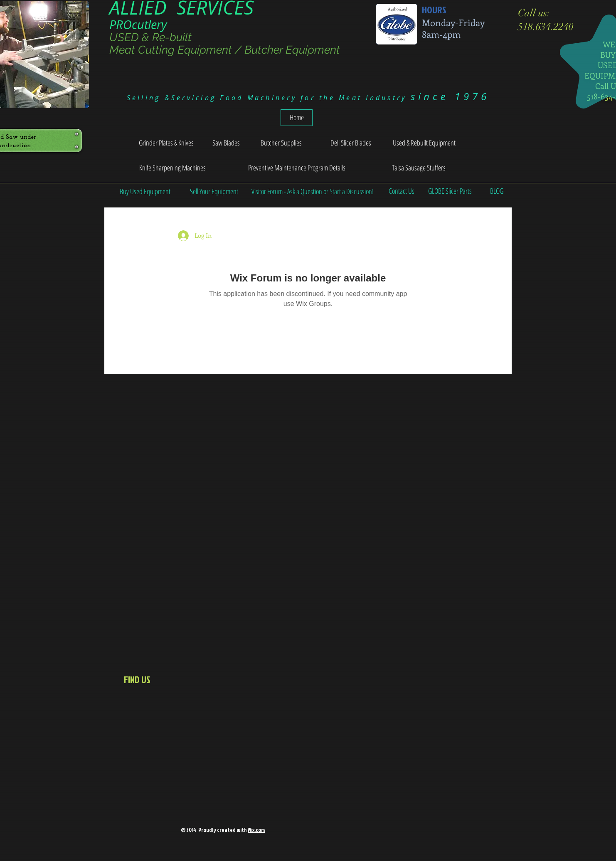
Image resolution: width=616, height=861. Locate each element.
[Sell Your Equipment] (214, 191)
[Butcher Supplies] (281, 143)
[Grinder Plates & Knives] (166, 143)
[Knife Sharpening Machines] (172, 168)
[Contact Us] (401, 191)
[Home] (297, 118)
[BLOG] (496, 191)
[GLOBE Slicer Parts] (450, 191)
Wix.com (256, 830)
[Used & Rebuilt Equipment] (424, 143)
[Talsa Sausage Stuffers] (419, 168)
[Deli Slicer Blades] (351, 143)
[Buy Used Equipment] (145, 191)
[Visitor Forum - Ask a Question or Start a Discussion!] (312, 191)
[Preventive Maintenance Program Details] (297, 168)
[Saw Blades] (226, 143)
